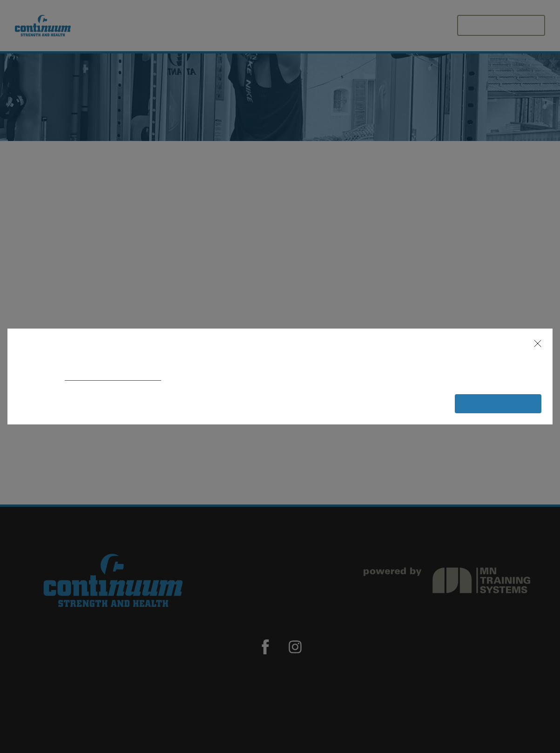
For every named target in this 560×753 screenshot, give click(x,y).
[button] (533, 343)
